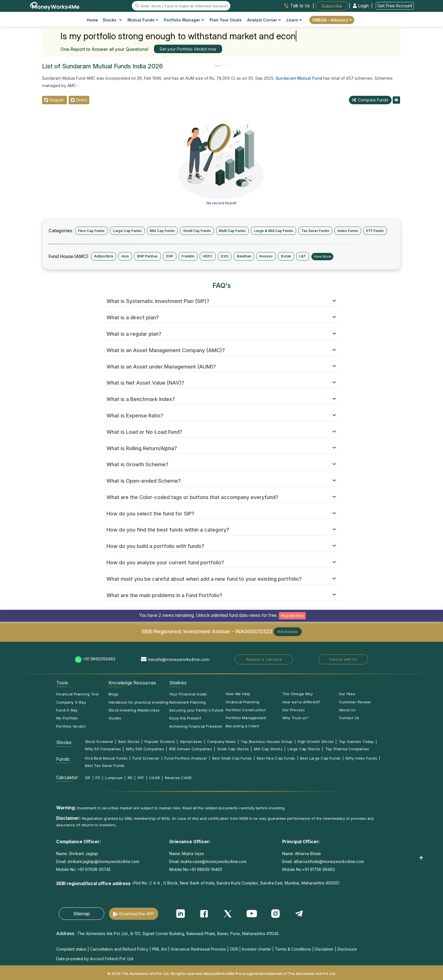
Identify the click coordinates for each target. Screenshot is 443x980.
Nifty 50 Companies (103, 749)
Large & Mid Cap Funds (273, 231)
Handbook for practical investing (138, 702)
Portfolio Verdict (71, 726)
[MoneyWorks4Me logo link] (55, 5)
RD (130, 778)
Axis (125, 256)
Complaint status (71, 949)
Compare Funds (370, 100)
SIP (88, 778)
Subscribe (332, 6)
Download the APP (137, 914)
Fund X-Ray (67, 710)
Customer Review (355, 702)
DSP (170, 256)
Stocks (112, 20)
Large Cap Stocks (304, 749)
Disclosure (347, 949)
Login (361, 6)
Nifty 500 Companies (145, 749)
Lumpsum (114, 778)
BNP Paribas (147, 256)
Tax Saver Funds (315, 231)
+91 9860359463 (99, 659)
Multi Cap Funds (232, 231)
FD (98, 778)
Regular (57, 100)
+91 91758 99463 (319, 869)
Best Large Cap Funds (320, 758)
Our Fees (347, 694)
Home (92, 20)
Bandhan (244, 256)
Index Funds (348, 231)
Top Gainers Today (356, 741)
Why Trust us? (295, 718)
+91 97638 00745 (94, 869)
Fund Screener (146, 758)
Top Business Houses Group (267, 741)
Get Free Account (395, 6)
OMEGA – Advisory (332, 20)
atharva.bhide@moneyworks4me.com (329, 861)
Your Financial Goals (188, 694)
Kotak (286, 256)
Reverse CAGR (178, 778)
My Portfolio (67, 718)
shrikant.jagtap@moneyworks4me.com (103, 861)
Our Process (294, 710)
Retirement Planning (187, 702)
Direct (82, 100)
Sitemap (82, 914)
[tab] (222, 301)
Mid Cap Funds (162, 231)
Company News (221, 741)
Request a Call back (264, 659)
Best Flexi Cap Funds (276, 758)
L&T (303, 256)
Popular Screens (160, 741)
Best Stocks (129, 741)
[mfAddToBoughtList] (396, 100)
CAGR (155, 778)
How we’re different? (301, 702)
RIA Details (288, 632)
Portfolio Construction (246, 710)
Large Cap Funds (127, 231)
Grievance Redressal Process (198, 949)
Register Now (292, 616)
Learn (294, 20)
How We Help (238, 694)
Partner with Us (343, 659)
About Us (347, 710)
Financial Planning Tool (77, 694)
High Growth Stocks (316, 741)
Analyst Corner (264, 20)
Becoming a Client (242, 726)
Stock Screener (99, 741)
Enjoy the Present (185, 718)
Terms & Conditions (293, 949)
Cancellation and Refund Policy (119, 949)
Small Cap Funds (197, 231)
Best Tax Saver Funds (105, 766)
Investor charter (257, 949)
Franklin (188, 256)
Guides (115, 718)
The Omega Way (297, 694)
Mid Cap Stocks (268, 749)
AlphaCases (191, 741)
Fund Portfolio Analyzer (186, 758)
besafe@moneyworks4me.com (179, 659)
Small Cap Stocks (233, 749)
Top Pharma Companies (347, 749)
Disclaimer (324, 949)
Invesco (266, 256)
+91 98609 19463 (206, 869)
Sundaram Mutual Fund (299, 78)
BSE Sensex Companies (191, 749)
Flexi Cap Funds (91, 231)
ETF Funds (375, 231)
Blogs (113, 694)
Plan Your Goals (226, 20)
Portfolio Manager (184, 20)
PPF (141, 778)
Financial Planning (242, 702)
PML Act (159, 949)
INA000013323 (254, 631)
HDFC (208, 256)
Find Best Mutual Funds (106, 758)
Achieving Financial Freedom (196, 726)
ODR (234, 949)
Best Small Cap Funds (232, 758)
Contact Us (349, 718)
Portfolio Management (246, 718)
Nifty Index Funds (361, 758)
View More (323, 256)
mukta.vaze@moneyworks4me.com (214, 861)
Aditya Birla (104, 256)
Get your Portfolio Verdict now (188, 49)
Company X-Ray (71, 702)
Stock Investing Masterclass (134, 710)
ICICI (224, 256)
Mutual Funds (143, 20)
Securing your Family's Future (196, 710)
